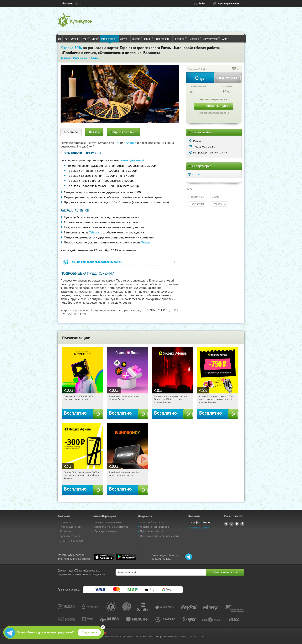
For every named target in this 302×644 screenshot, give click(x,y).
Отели (76, 38)
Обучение (180, 38)
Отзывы (94, 132)
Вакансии (65, 531)
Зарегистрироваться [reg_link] (229, 4)
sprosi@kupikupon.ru (201, 522)
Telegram (95, 232)
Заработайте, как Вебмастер (111, 527)
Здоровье (195, 38)
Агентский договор (151, 522)
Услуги (125, 38)
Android (132, 143)
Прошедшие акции (106, 531)
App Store (104, 557)
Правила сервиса (70, 536)
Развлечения (109, 38)
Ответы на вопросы (71, 541)
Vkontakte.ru (232, 524)
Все (59, 39)
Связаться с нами (199, 527)
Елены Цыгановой (132, 160)
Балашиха (68, 4)
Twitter (237, 524)
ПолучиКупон (212, 38)
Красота (137, 38)
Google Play (126, 557)
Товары (149, 38)
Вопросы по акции (123, 132)
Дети (96, 38)
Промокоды (164, 38)
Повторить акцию (214, 106)
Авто (226, 38)
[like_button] (234, 69)
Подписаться (89, 632)
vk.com (196, 174)
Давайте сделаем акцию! (109, 522)
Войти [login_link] (202, 4)
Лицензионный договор (155, 527)
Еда (66, 38)
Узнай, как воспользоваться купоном (97, 262)
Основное (71, 132)
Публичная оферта (151, 531)
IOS (117, 143)
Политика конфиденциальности (159, 536)
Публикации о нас (70, 527)
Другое (216, 197)
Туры (86, 38)
